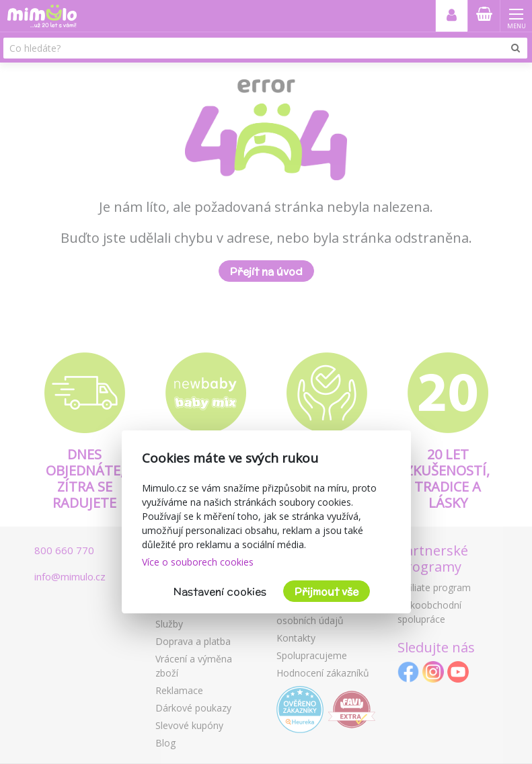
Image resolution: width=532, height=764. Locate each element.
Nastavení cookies (220, 591)
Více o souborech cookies (198, 562)
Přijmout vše (327, 591)
